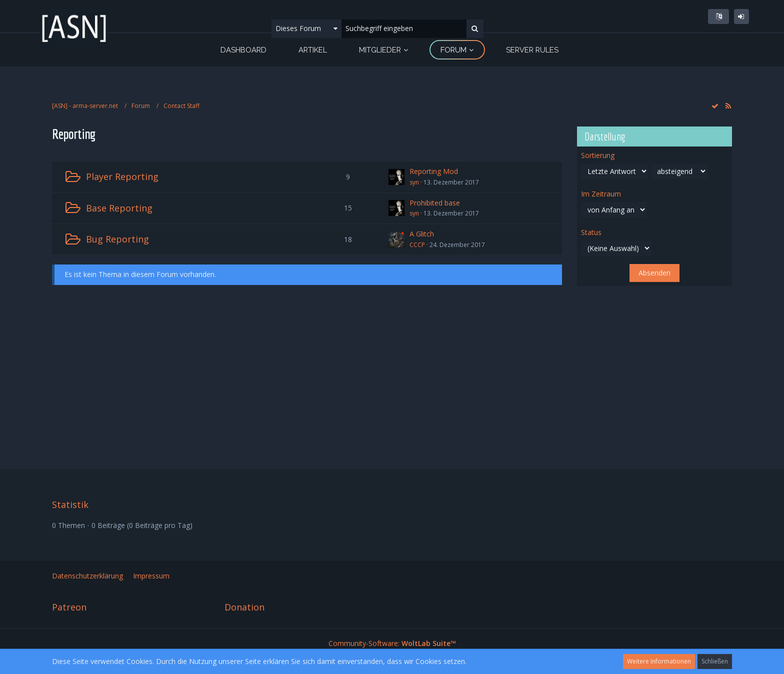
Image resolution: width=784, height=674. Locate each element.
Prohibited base (435, 203)
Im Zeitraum (601, 194)
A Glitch (422, 234)
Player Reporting (122, 176)
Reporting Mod (434, 171)
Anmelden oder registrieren (741, 16)
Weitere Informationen (659, 661)
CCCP (417, 245)
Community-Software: (392, 643)
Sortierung (598, 155)
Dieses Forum (298, 28)
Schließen (715, 661)
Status (591, 232)
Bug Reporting (117, 239)
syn (414, 182)
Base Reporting (119, 208)
